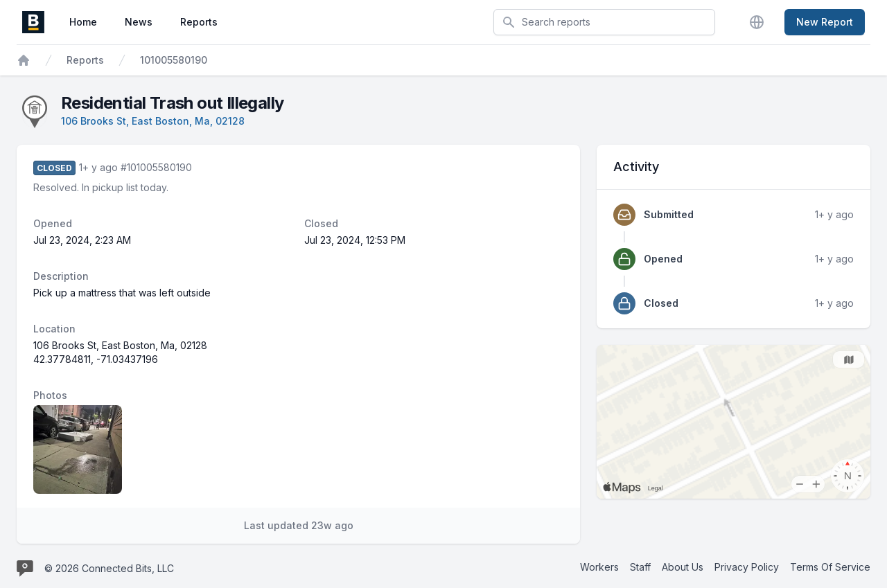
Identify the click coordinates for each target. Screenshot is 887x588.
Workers (599, 567)
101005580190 (174, 60)
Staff (640, 567)
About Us (683, 567)
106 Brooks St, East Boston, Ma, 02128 (153, 121)
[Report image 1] (78, 449)
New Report (825, 22)
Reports (199, 22)
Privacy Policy (747, 567)
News (139, 22)
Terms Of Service (830, 567)
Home (83, 22)
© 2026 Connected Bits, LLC (109, 568)
